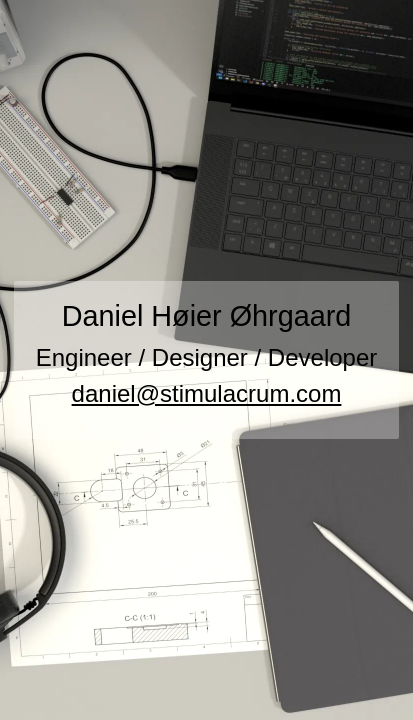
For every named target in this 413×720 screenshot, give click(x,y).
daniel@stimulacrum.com (207, 393)
